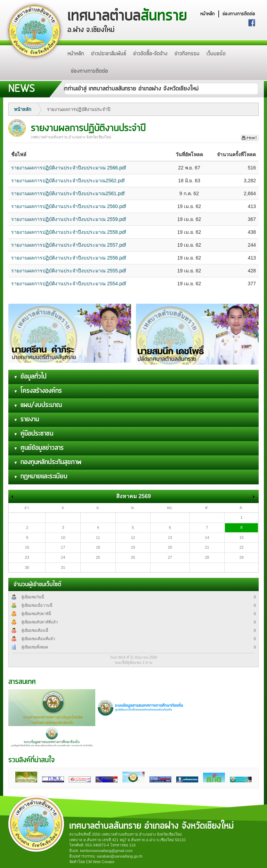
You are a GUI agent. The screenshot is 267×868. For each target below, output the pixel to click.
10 (63, 537)
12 (133, 537)
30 (27, 567)
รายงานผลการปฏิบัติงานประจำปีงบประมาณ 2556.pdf (68, 258)
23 (27, 557)
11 (98, 537)
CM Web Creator (100, 862)
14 (207, 537)
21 (207, 547)
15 (241, 537)
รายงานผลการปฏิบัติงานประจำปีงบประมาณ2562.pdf (68, 181)
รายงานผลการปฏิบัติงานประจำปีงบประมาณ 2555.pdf (68, 271)
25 (98, 557)
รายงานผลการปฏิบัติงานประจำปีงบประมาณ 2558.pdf (68, 232)
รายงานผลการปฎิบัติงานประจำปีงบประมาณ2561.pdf (68, 193)
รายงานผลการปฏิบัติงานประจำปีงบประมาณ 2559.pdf (68, 219)
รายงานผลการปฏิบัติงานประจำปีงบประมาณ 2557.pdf (68, 245)
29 (241, 557)
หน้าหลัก (208, 14)
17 (63, 547)
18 (98, 547)
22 (241, 547)
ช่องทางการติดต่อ (239, 14)
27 (170, 557)
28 (207, 557)
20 (170, 547)
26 (133, 557)
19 (133, 547)
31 (63, 567)
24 (63, 557)
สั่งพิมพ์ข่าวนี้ (250, 138)
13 (170, 537)
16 (27, 547)
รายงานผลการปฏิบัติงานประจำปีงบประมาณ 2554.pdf (68, 284)
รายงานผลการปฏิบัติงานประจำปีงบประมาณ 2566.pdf (68, 168)
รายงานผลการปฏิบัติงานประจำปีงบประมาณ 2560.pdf (68, 206)
